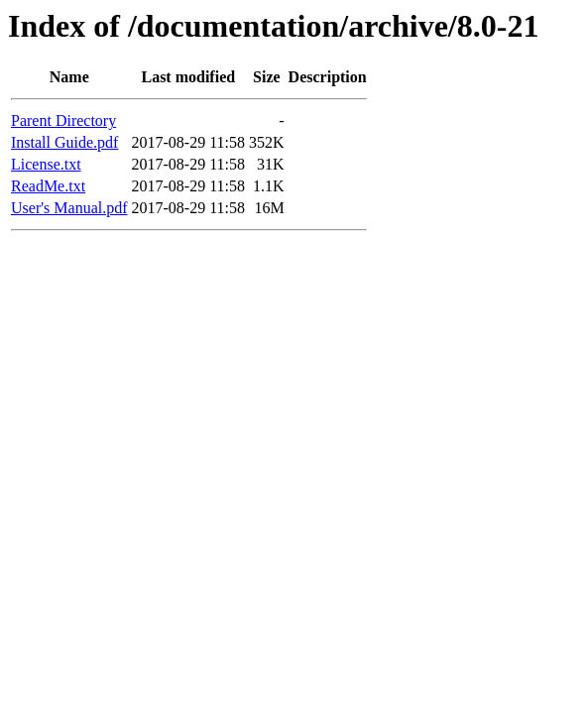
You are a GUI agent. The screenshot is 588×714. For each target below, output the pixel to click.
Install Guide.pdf (64, 142)
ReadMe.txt (48, 186)
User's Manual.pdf (69, 208)
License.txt (46, 164)
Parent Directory (63, 120)
